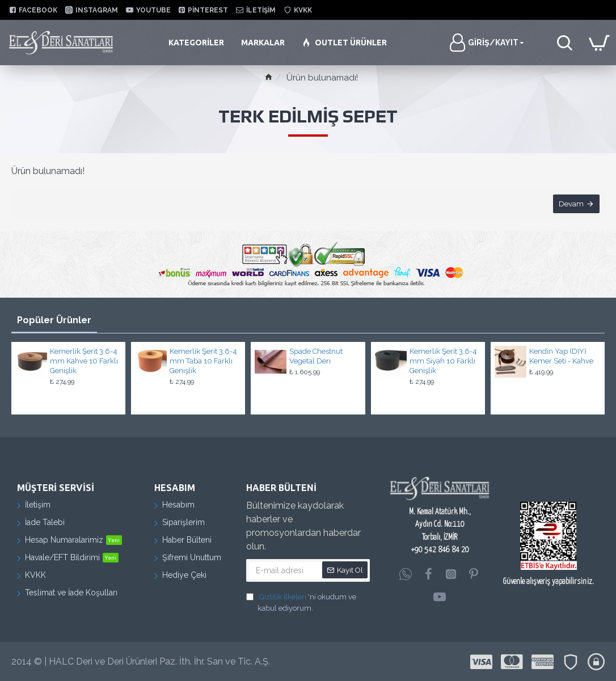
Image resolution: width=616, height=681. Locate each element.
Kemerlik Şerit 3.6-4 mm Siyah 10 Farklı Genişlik (443, 361)
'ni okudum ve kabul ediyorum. (301, 602)
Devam (571, 204)
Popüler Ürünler (54, 320)
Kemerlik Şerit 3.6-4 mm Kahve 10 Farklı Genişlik (84, 361)
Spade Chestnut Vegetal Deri (316, 356)
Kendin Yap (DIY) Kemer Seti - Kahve (561, 356)
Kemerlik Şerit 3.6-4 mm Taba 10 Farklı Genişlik (203, 361)
